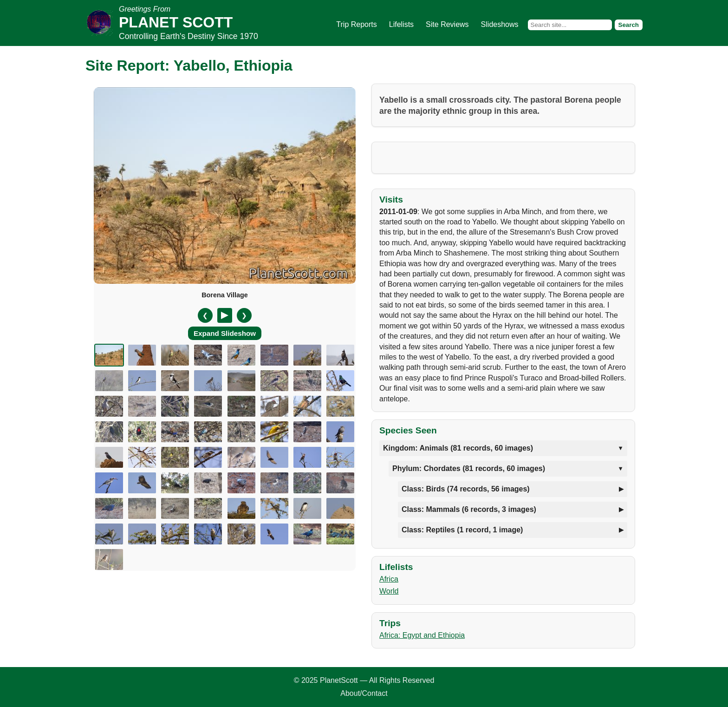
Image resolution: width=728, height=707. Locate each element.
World (389, 591)
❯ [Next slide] (244, 315)
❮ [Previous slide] (205, 315)
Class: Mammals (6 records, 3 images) (469, 509)
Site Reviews (447, 24)
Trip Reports (356, 24)
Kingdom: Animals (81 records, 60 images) (458, 448)
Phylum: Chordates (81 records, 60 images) (469, 468)
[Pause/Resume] (225, 315)
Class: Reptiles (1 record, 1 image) (462, 530)
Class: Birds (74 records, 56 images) (466, 489)
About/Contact (364, 693)
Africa (389, 579)
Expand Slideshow (225, 333)
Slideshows (500, 24)
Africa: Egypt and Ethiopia (422, 635)
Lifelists (401, 24)
